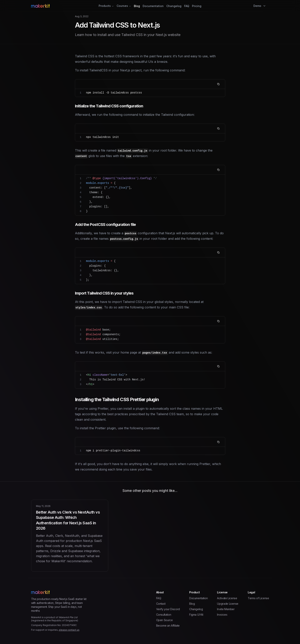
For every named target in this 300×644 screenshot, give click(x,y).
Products (106, 6)
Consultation (164, 615)
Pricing (197, 6)
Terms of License (258, 598)
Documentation (153, 6)
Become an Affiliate (168, 626)
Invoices (222, 615)
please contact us (69, 630)
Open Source (164, 620)
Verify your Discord (168, 609)
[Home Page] (71, 6)
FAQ (187, 6)
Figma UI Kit (196, 615)
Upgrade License (228, 604)
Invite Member (226, 609)
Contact (161, 604)
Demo (260, 6)
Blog (137, 6)
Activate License (227, 598)
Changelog (174, 6)
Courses (124, 6)
